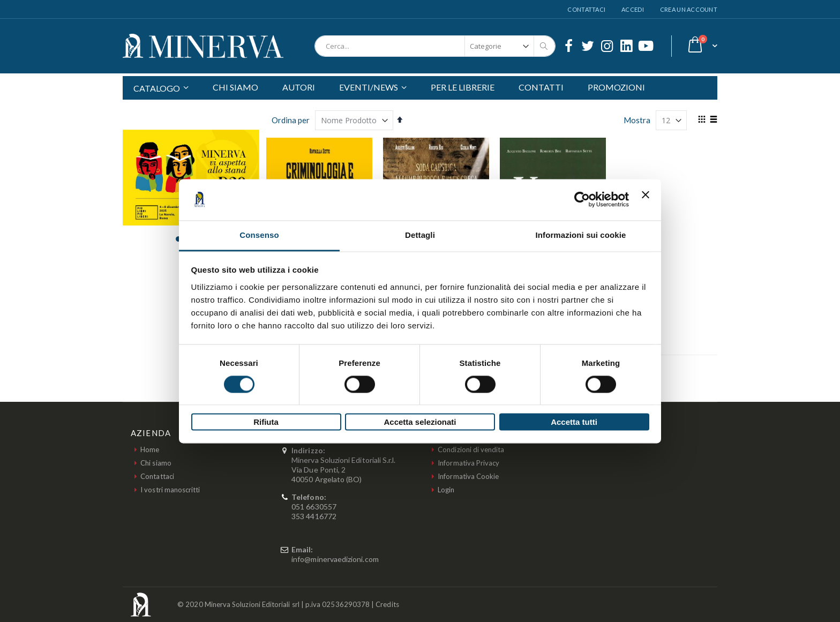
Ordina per (291, 120)
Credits (387, 604)
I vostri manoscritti (170, 490)
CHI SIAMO (235, 87)
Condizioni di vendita (471, 449)
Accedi (633, 9)
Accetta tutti (574, 422)
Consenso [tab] (259, 235)
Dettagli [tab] (420, 235)
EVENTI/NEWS (369, 87)
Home (150, 449)
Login (446, 490)
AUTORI (299, 87)
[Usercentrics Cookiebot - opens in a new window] (582, 199)
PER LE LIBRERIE (463, 87)
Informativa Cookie (468, 476)
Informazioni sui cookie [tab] (581, 235)
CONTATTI (541, 87)
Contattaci (586, 9)
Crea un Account (689, 9)
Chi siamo (156, 463)
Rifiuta (266, 422)
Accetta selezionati (420, 422)
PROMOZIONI (616, 87)
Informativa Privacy (468, 463)
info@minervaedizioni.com (335, 559)
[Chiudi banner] (646, 199)
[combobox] (435, 46)
